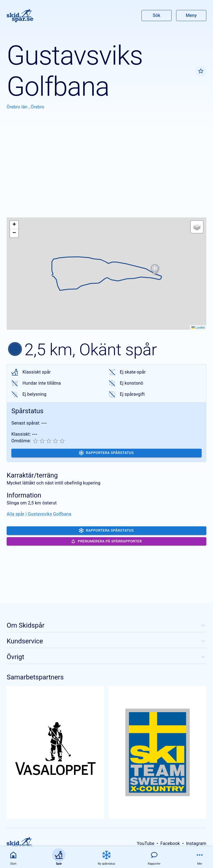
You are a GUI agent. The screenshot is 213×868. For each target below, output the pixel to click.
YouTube (145, 843)
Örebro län (18, 107)
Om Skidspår (106, 625)
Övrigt (106, 657)
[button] (155, 270)
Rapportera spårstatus (106, 453)
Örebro (38, 107)
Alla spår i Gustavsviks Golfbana (39, 514)
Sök (157, 15)
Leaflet (198, 328)
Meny (191, 15)
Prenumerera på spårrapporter (106, 541)
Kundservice (106, 641)
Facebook (170, 843)
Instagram (196, 843)
